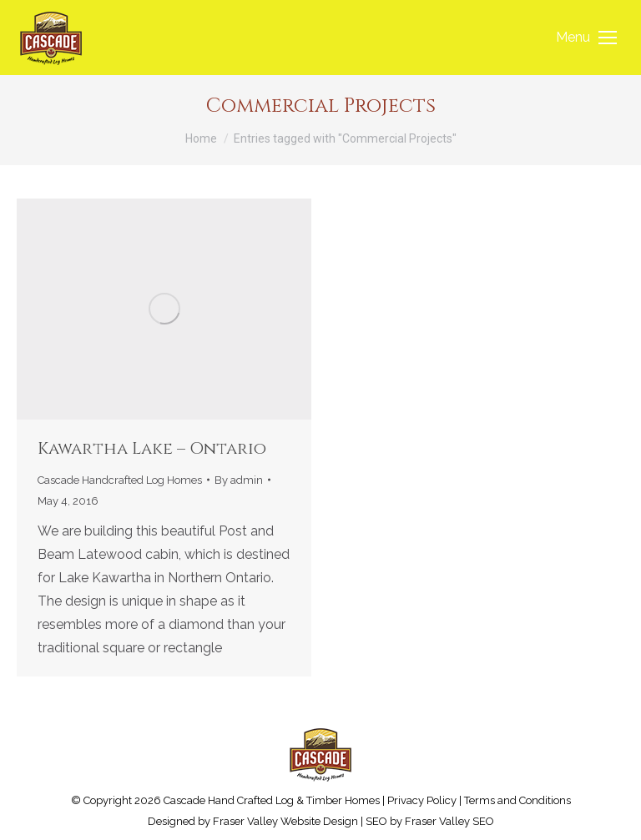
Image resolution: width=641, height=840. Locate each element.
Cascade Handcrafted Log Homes (120, 480)
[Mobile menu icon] (586, 38)
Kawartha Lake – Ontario (152, 448)
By (239, 480)
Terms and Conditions (517, 800)
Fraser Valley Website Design (285, 821)
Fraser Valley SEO (449, 821)
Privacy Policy (422, 800)
